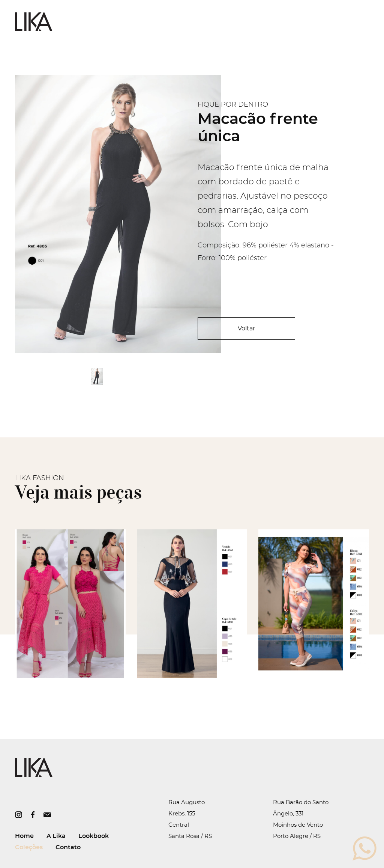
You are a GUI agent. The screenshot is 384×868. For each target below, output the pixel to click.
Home (24, 836)
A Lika (56, 836)
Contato (68, 847)
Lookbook (94, 836)
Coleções (29, 847)
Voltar (246, 329)
